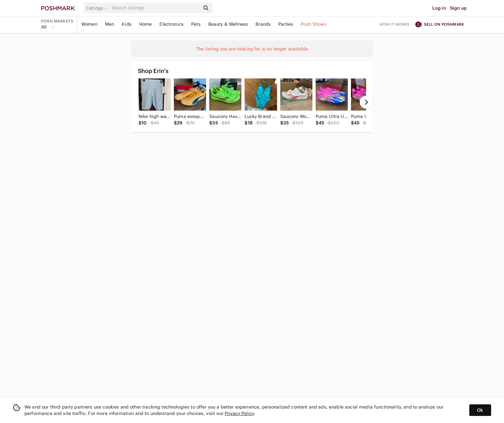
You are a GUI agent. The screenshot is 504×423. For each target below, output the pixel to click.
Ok (480, 410)
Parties (286, 24)
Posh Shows (314, 24)
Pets (196, 24)
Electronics (171, 24)
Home (146, 24)
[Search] (155, 8)
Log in (439, 8)
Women (89, 24)
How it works (395, 24)
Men (110, 24)
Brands (263, 24)
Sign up (458, 8)
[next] (366, 102)
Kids (127, 24)
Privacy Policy (239, 413)
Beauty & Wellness (228, 24)
